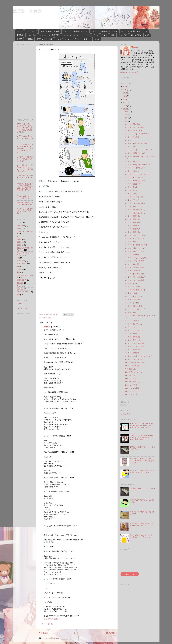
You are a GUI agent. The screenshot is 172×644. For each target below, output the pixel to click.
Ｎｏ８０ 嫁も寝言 (132, 137)
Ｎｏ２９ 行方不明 (132, 303)
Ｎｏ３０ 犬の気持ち (133, 300)
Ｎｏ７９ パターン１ (133, 140)
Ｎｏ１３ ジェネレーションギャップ (138, 356)
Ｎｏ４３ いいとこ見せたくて (136, 258)
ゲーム (95, 35)
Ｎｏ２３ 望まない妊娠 (133, 324)
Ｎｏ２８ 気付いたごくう (134, 306)
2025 (125, 86)
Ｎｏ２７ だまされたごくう (135, 309)
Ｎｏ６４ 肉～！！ (132, 190)
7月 (126, 121)
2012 (125, 109)
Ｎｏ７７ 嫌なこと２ (133, 147)
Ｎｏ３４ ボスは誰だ (133, 287)
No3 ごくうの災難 (132, 388)
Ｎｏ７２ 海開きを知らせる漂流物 (137, 165)
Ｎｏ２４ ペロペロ (132, 321)
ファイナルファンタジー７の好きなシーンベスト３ (25, 178)
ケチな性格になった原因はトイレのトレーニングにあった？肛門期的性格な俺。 (25, 168)
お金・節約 (32, 35)
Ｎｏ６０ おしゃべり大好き (135, 203)
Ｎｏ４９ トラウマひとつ (134, 238)
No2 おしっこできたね (133, 391)
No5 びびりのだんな (132, 382)
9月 (126, 115)
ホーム (20, 31)
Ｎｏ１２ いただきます (133, 359)
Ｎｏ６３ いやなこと (133, 194)
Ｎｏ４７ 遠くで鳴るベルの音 (136, 245)
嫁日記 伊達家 (27, 11)
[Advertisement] (58, 295)
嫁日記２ (20, 242)
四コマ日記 (123, 35)
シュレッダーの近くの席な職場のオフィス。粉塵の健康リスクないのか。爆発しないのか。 (25, 148)
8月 (126, 118)
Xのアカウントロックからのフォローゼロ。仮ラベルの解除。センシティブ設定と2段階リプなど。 (25, 128)
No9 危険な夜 (130, 369)
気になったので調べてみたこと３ (134, 31)
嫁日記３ (20, 245)
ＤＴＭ (19, 223)
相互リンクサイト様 (44, 39)
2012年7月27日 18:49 (52, 619)
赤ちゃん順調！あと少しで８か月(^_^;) (25, 197)
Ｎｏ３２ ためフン (132, 293)
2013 (125, 106)
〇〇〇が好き (125, 414)
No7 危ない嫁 (130, 375)
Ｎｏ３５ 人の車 (131, 283)
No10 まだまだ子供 (132, 366)
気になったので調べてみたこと (76, 31)
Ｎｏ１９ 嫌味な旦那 (133, 337)
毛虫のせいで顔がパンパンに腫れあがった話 (25, 204)
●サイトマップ (22, 308)
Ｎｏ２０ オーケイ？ (133, 334)
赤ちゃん (20, 286)
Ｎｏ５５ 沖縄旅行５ (133, 219)
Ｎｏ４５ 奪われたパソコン (135, 251)
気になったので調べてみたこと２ (104, 31)
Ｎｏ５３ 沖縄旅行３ (133, 226)
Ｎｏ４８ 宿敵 (130, 242)
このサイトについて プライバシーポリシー (73, 39)
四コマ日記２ (136, 35)
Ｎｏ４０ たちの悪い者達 (134, 267)
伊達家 (136, 47)
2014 (125, 103)
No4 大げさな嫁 (131, 385)
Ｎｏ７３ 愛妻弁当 (132, 161)
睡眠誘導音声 (21, 280)
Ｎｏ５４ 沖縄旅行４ (133, 222)
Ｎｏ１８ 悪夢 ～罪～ (133, 340)
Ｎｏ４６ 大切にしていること (136, 248)
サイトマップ (31, 31)
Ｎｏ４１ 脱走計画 (132, 264)
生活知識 (20, 35)
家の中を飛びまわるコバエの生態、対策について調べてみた (141, 536)
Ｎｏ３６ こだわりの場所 (134, 280)
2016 (125, 96)
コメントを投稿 (47, 624)
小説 (147, 35)
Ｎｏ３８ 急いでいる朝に (134, 274)
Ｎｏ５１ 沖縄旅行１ (133, 232)
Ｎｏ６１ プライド (132, 200)
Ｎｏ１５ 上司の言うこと (134, 350)
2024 (125, 90)
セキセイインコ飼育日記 (50, 35)
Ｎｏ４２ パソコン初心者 (134, 261)
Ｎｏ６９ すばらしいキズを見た (137, 174)
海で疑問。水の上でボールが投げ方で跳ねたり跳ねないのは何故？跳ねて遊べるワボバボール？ (25, 188)
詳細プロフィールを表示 (129, 72)
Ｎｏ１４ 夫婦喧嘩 (132, 353)
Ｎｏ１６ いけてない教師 (134, 346)
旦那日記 (29, 39)
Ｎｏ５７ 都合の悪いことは (135, 213)
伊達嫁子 (47, 327)
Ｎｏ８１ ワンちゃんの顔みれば (137, 134)
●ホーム (20, 304)
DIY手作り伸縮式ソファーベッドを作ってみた (25, 138)
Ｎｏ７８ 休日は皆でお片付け (136, 143)
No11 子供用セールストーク (135, 362)
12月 (127, 112)
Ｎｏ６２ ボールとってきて (135, 197)
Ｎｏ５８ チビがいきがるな (135, 210)
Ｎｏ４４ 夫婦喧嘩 (132, 255)
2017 (125, 93)
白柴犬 (104, 35)
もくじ (19, 236)
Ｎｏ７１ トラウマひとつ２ (135, 168)
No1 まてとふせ (131, 395)
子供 (18, 266)
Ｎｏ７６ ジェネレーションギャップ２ (139, 150)
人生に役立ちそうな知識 (50, 31)
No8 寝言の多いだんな (133, 372)
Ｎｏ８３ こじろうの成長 (134, 127)
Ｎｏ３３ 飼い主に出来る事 (135, 290)
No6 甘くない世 (131, 378)
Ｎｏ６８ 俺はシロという (134, 177)
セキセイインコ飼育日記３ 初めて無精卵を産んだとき (142, 524)
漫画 (113, 35)
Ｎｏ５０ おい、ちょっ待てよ (136, 235)
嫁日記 (19, 39)
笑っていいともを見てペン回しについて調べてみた (25, 211)
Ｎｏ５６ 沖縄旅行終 (133, 216)
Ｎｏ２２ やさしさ (132, 327)
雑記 (18, 258)
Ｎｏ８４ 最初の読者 (133, 124)
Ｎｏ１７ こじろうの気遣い (135, 343)
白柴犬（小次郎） (23, 292)
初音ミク (20, 269)
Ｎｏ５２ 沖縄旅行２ (133, 229)
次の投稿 (43, 633)
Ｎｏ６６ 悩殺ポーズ (133, 184)
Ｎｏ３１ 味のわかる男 (133, 296)
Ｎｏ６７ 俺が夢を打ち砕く (135, 181)
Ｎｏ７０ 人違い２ (132, 171)
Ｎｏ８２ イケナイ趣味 (133, 131)
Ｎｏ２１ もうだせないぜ (134, 330)
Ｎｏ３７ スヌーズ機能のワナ (136, 277)
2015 (125, 99)
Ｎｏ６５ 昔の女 (131, 187)
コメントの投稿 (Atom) (51, 638)
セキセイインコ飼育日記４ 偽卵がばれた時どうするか (25, 159)
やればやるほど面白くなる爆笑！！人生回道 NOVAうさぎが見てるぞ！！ (143, 461)
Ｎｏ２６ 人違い (131, 312)
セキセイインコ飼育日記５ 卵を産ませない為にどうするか (142, 471)
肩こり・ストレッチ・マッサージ (76, 35)
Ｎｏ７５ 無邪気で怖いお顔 (135, 153)
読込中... (124, 405)
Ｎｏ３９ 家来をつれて (133, 271)
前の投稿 (111, 633)
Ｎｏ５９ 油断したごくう (134, 206)
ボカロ (97, 39)
